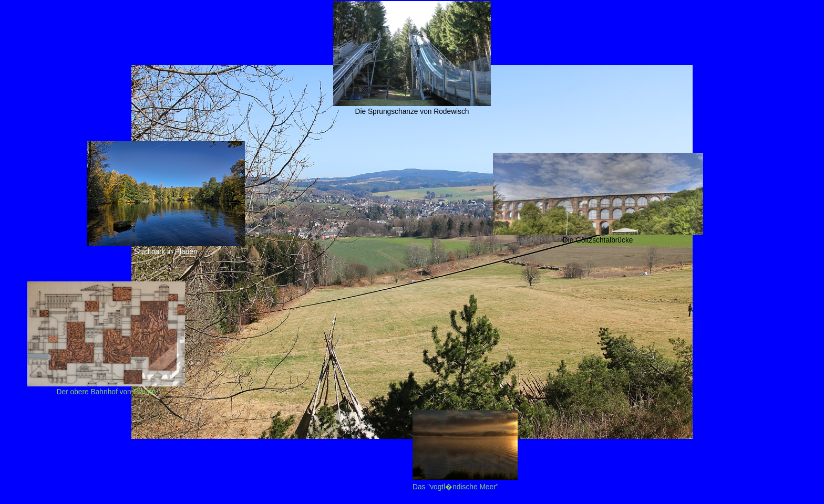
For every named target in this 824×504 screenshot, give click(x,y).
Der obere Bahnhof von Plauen (106, 388)
